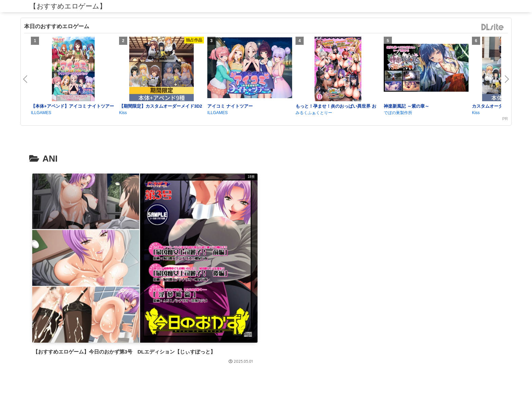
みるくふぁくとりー (314, 113)
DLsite (493, 27)
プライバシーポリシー (266, 377)
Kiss (123, 113)
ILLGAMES (41, 113)
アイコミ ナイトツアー (230, 106)
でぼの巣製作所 (398, 113)
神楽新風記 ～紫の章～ (406, 106)
